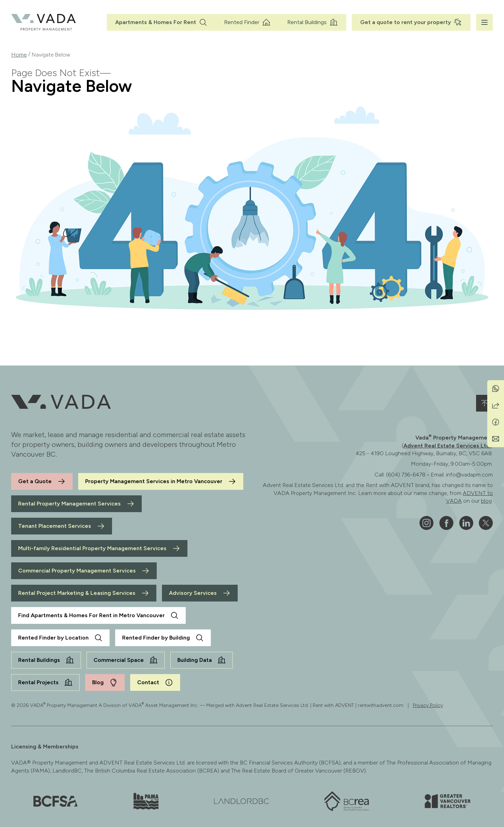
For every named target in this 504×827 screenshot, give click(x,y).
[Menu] (484, 22)
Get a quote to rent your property (411, 22)
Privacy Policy (428, 705)
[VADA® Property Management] (43, 22)
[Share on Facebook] (496, 422)
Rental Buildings (313, 22)
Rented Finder (247, 22)
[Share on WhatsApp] (496, 389)
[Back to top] (484, 403)
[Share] (496, 405)
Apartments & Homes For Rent (161, 22)
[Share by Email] (496, 439)
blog (486, 501)
